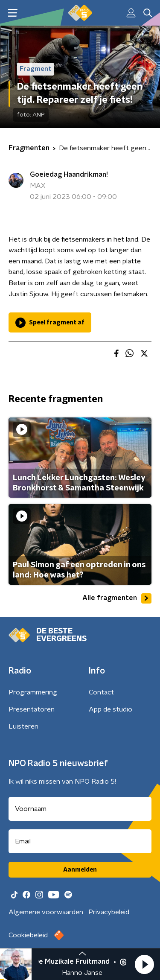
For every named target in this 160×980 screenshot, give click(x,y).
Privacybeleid (109, 912)
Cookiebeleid (28, 935)
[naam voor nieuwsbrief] (80, 809)
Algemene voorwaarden (46, 912)
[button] (144, 964)
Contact (101, 692)
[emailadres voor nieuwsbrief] (80, 841)
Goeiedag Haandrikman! (69, 175)
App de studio (111, 709)
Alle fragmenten (117, 598)
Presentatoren (32, 709)
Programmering (33, 692)
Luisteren (23, 726)
